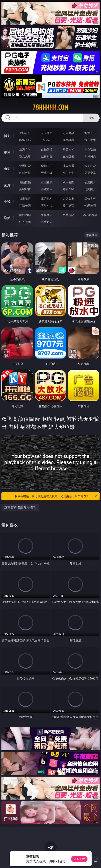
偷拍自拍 (47, 166)
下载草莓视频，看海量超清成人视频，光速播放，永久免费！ (54, 496)
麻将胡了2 (25, 140)
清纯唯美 (47, 189)
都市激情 (25, 199)
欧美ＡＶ (68, 149)
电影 (7, 169)
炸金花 (47, 140)
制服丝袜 (25, 173)
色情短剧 (47, 222)
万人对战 (68, 133)
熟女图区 (68, 189)
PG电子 (25, 133)
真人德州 (47, 133)
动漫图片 (90, 182)
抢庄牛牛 (90, 140)
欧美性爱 (90, 166)
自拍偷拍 (47, 149)
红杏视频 (25, 222)
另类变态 (90, 173)
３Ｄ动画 (90, 149)
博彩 (7, 136)
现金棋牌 (68, 140)
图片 (7, 185)
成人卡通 (68, 166)
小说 (7, 201)
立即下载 (79, 859)
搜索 (91, 118)
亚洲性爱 (25, 166)
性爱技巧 (90, 205)
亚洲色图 (47, 182)
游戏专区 (90, 133)
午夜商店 (47, 215)
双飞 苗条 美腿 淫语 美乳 (20, 507)
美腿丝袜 (25, 189)
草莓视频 (68, 215)
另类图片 (90, 189)
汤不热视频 (90, 215)
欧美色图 (68, 182)
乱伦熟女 (68, 173)
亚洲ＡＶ (25, 149)
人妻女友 (68, 199)
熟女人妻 (25, 156)
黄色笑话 (68, 205)
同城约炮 (25, 215)
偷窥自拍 (25, 182)
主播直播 (68, 156)
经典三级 (47, 173)
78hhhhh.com (50, 107)
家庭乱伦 (47, 199)
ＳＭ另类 (90, 156)
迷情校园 (25, 205)
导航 (7, 218)
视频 (7, 152)
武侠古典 (90, 199)
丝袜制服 (47, 156)
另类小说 (47, 205)
